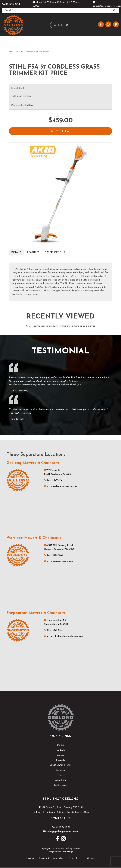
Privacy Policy (75, 858)
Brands (60, 755)
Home (11, 52)
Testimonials (60, 785)
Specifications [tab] (55, 253)
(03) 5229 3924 (54, 480)
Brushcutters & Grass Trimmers (37, 52)
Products (19, 52)
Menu (61, 25)
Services (61, 770)
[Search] (57, 11)
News (60, 775)
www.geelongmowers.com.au (61, 486)
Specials (60, 760)
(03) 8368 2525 (54, 555)
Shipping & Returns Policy (51, 858)
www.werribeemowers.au (58, 561)
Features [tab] (33, 253)
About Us (60, 781)
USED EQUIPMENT (60, 765)
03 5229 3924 (11, 4)
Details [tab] (16, 253)
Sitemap (91, 858)
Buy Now (60, 132)
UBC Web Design (65, 852)
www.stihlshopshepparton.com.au (63, 636)
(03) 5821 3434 (53, 630)
